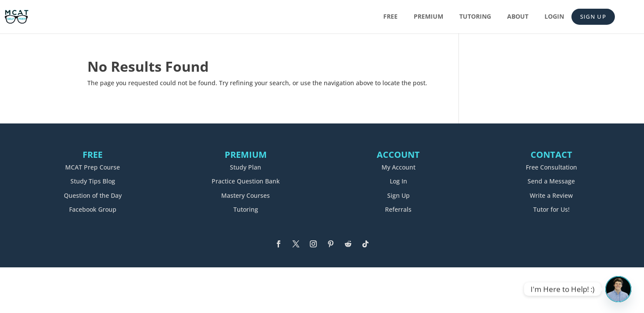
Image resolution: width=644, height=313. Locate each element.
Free (390, 17)
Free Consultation (551, 167)
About (518, 17)
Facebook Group (93, 209)
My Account (398, 167)
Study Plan (246, 167)
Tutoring (475, 17)
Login (554, 17)
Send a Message (551, 181)
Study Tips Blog (93, 181)
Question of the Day (93, 195)
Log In (398, 181)
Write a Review (551, 195)
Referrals (398, 209)
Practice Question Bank (246, 181)
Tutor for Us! (551, 209)
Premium (428, 17)
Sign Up (593, 17)
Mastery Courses (246, 195)
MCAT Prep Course (93, 167)
